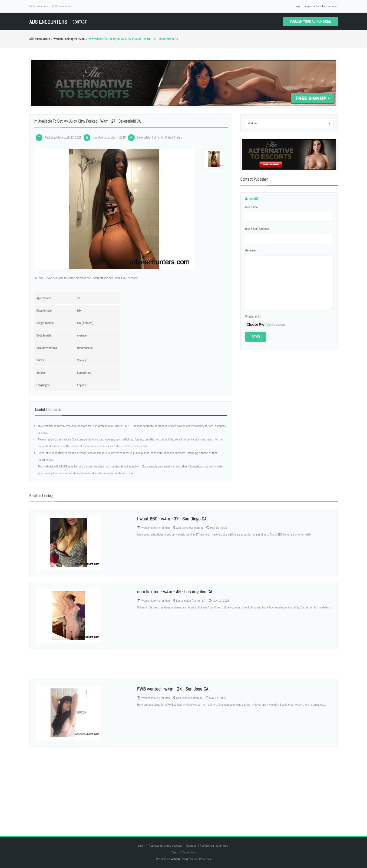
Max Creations (202, 859)
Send (256, 337)
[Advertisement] (184, 786)
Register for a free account (321, 6)
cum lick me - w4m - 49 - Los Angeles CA (175, 592)
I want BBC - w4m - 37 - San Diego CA (172, 519)
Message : (251, 250)
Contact (80, 22)
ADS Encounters (48, 22)
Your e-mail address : (258, 229)
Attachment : (253, 317)
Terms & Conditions (183, 852)
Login (298, 6)
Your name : (252, 207)
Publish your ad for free (310, 21)
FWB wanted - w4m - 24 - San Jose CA (173, 689)
